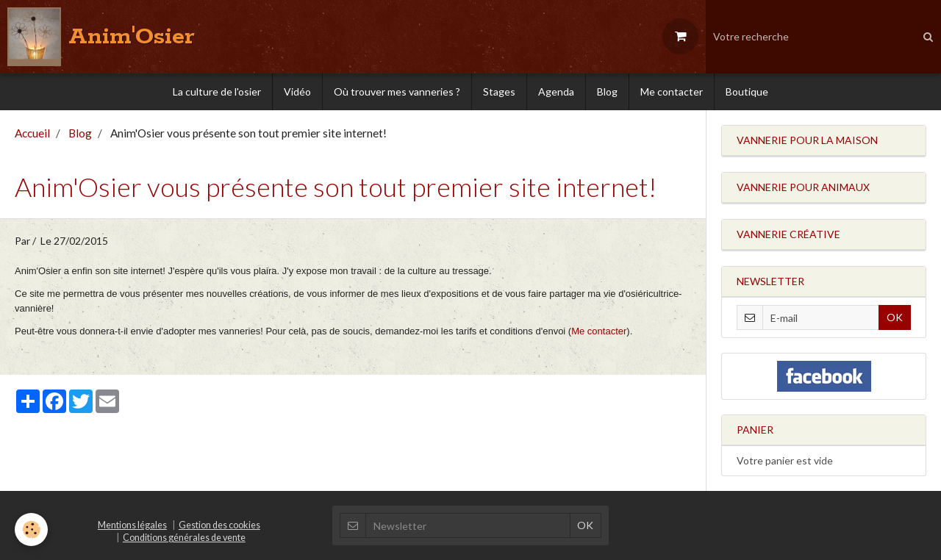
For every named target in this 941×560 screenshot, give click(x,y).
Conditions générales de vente (184, 538)
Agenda (556, 91)
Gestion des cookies (219, 525)
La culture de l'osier (217, 91)
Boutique (747, 91)
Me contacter (672, 91)
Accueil (32, 133)
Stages (499, 91)
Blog (607, 91)
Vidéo (297, 91)
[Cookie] (31, 530)
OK (895, 317)
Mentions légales (132, 525)
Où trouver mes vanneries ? (397, 91)
